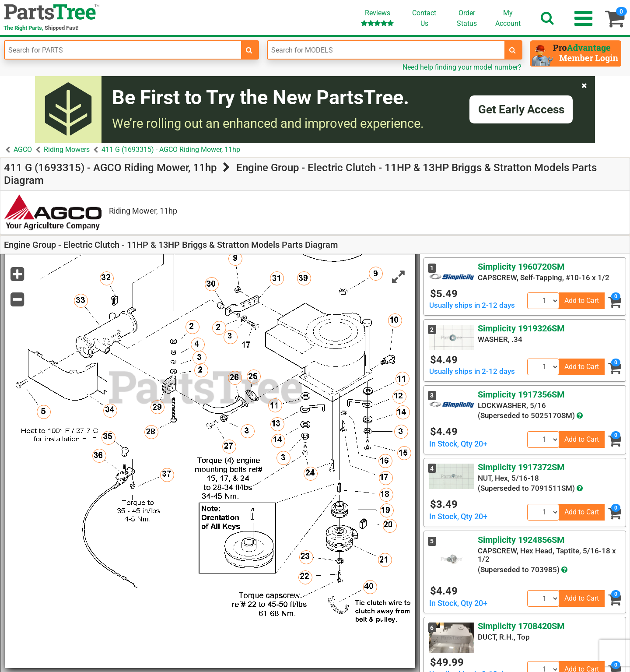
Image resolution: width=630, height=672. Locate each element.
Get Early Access (521, 109)
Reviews (377, 18)
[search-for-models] (513, 50)
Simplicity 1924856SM (521, 540)
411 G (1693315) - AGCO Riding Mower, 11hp (171, 150)
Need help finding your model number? (462, 67)
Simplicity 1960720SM (521, 267)
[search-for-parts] (249, 50)
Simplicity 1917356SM (521, 394)
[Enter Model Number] (386, 50)
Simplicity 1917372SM (521, 467)
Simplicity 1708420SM (521, 626)
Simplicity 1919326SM (521, 328)
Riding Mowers (67, 150)
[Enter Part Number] (123, 50)
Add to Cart (582, 301)
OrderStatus (467, 18)
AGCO (23, 150)
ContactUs (424, 18)
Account (508, 18)
